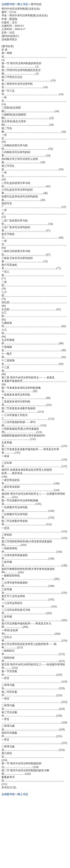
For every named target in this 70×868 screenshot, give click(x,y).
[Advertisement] (35, 831)
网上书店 (23, 4)
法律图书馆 (8, 4)
